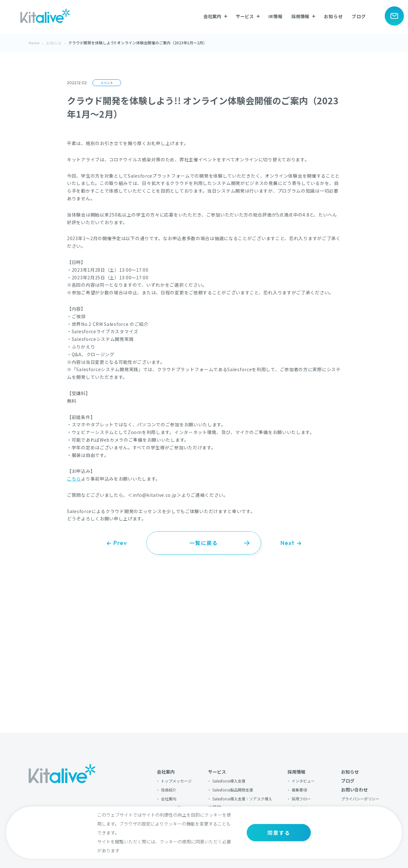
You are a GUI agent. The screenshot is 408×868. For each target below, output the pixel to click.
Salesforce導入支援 (229, 781)
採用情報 (296, 772)
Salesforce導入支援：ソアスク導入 (242, 799)
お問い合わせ (354, 790)
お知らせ (333, 16)
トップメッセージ (176, 781)
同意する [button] (279, 833)
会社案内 (166, 772)
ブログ (359, 16)
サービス (217, 772)
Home (34, 43)
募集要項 (299, 790)
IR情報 (276, 16)
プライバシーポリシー (360, 799)
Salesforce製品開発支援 (233, 790)
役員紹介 (169, 790)
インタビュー (303, 781)
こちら (74, 479)
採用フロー (301, 799)
